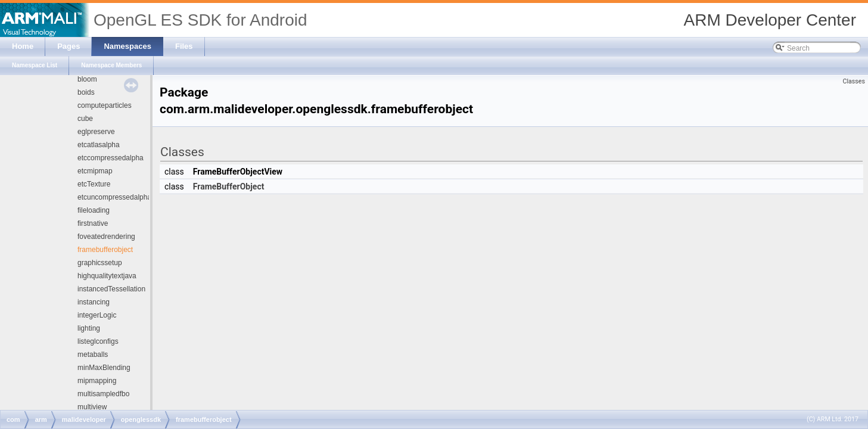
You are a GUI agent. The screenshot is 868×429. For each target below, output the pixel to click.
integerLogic (97, 315)
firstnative (93, 223)
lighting (89, 328)
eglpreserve (96, 132)
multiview (92, 407)
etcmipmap (95, 171)
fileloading (94, 210)
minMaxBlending (104, 368)
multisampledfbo (103, 394)
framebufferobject (105, 250)
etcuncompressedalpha (114, 197)
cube (85, 119)
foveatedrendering (106, 237)
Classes (854, 81)
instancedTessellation (111, 289)
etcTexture (94, 184)
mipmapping (97, 381)
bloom (87, 79)
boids (86, 92)
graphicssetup (100, 263)
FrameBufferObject (229, 186)
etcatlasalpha (99, 145)
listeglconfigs (98, 341)
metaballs (93, 355)
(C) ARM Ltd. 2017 (833, 419)
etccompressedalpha (111, 158)
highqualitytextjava (107, 276)
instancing (94, 302)
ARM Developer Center (770, 20)
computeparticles (105, 105)
